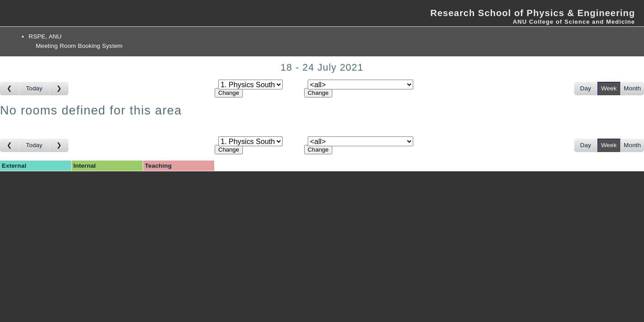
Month (632, 88)
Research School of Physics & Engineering (533, 13)
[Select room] (360, 85)
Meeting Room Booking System (79, 46)
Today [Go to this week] (34, 88)
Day (586, 88)
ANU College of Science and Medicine (574, 22)
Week (609, 88)
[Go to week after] (59, 89)
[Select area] (250, 85)
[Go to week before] (10, 89)
